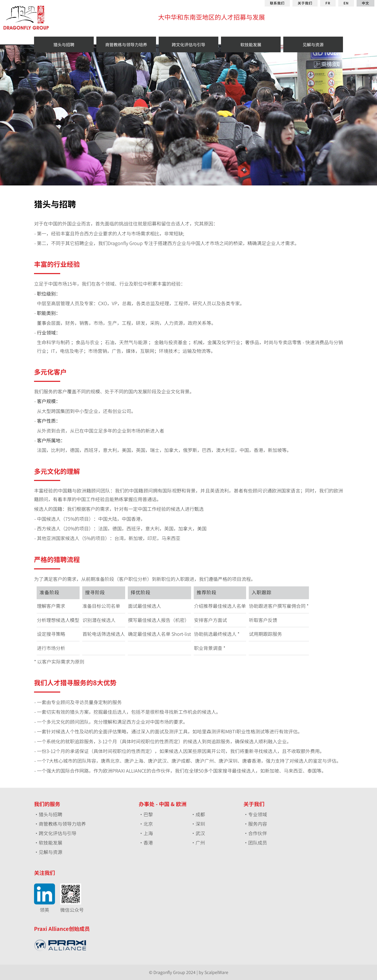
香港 (148, 842)
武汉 (200, 833)
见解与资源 (51, 852)
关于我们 (305, 3)
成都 (200, 814)
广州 (200, 842)
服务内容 (258, 824)
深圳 (200, 824)
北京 (148, 824)
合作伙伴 (258, 833)
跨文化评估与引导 (58, 833)
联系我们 (277, 3)
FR (328, 3)
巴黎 (148, 814)
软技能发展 (51, 842)
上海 (148, 833)
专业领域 (258, 814)
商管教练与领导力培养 (62, 824)
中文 (365, 3)
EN (346, 3)
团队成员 (258, 842)
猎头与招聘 (51, 814)
